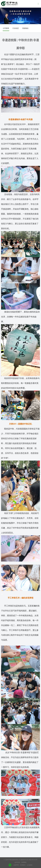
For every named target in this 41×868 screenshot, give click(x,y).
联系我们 (23, 865)
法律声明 (16, 865)
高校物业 (25, 28)
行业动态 (16, 28)
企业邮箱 (30, 865)
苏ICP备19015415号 (32, 860)
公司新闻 (6, 28)
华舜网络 (24, 862)
